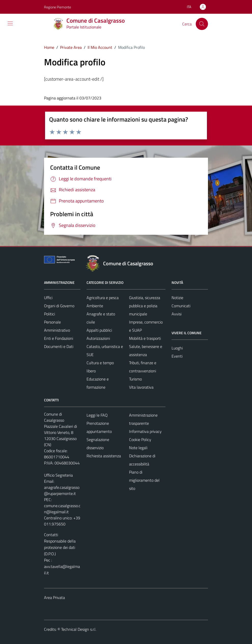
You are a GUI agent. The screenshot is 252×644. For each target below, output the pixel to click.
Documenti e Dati (59, 346)
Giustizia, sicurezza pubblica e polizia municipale (145, 306)
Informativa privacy (145, 431)
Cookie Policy (140, 440)
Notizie (177, 298)
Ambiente (95, 306)
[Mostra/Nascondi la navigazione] (10, 23)
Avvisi (177, 314)
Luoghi (177, 348)
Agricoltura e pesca (103, 298)
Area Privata (54, 597)
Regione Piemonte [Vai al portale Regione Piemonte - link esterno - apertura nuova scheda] (58, 7)
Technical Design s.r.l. (79, 629)
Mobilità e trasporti (145, 338)
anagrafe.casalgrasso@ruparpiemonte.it (62, 490)
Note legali (138, 448)
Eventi (177, 356)
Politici (50, 314)
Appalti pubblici (99, 330)
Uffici (48, 298)
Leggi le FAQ (97, 415)
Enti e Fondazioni (59, 338)
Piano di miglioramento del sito (144, 480)
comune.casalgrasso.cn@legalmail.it (62, 509)
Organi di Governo (59, 306)
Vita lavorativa (141, 387)
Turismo (135, 379)
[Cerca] (202, 24)
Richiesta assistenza (104, 456)
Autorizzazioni (98, 338)
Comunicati (181, 306)
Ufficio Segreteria (58, 475)
